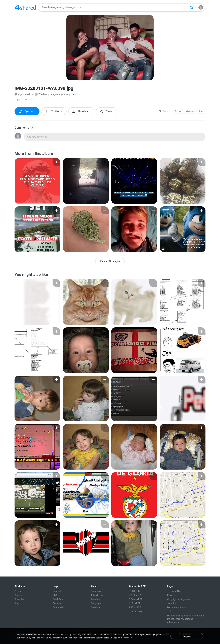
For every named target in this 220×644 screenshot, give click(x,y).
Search (18, 595)
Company (96, 591)
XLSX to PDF (135, 612)
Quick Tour (58, 599)
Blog (17, 603)
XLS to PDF (135, 603)
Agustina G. (23, 94)
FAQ (55, 595)
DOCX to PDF (136, 599)
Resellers (96, 599)
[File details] (37, 181)
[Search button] (191, 7)
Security (172, 603)
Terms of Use (174, 591)
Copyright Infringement (179, 599)
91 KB (28, 100)
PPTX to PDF (136, 595)
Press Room (21, 599)
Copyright (96, 603)
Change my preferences (121, 638)
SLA (169, 612)
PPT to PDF (135, 607)
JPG (18, 100)
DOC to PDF (135, 591)
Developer (96, 607)
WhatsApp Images (46, 94)
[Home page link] (25, 7)
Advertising (97, 595)
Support (57, 591)
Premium (19, 591)
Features (57, 603)
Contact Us (58, 607)
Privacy (171, 595)
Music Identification (177, 607)
